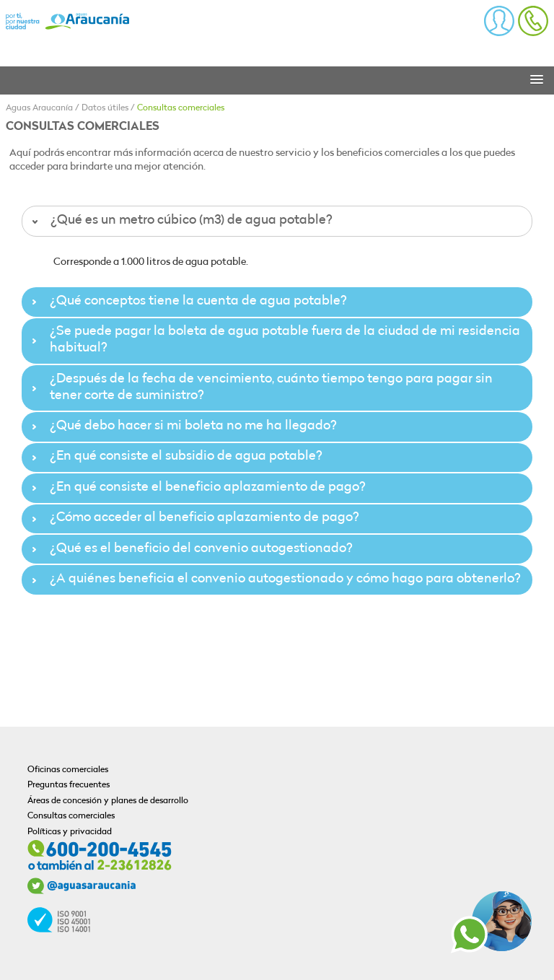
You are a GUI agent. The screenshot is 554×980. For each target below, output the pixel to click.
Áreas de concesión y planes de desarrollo (108, 801)
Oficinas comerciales (68, 770)
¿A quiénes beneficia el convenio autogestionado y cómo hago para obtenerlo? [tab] (274, 579)
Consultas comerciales (181, 108)
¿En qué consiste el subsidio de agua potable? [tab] (175, 456)
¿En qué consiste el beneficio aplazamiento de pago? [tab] (197, 487)
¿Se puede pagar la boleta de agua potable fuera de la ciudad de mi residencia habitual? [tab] (274, 340)
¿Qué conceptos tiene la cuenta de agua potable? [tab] (188, 301)
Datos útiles (105, 108)
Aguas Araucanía (39, 108)
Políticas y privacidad (70, 832)
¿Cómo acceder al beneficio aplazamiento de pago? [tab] (194, 518)
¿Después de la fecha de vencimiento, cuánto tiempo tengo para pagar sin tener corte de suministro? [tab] (260, 388)
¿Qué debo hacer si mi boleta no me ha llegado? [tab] (183, 426)
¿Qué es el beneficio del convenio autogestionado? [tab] (190, 549)
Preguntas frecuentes (69, 785)
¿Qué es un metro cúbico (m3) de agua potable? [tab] (181, 220)
